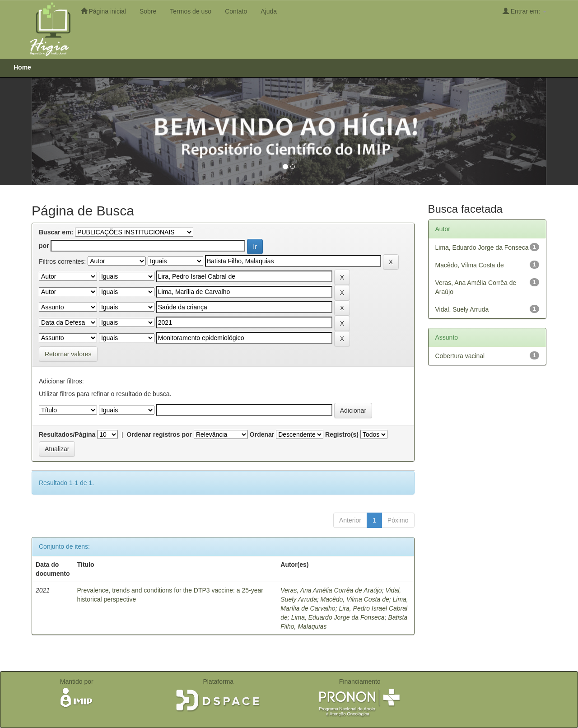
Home (22, 67)
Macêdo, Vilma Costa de (354, 599)
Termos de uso (191, 11)
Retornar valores (68, 354)
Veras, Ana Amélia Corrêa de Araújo (331, 590)
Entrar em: (524, 11)
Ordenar (262, 434)
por (44, 246)
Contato (236, 11)
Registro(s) (342, 434)
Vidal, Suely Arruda (462, 309)
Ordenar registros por (159, 434)
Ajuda (269, 11)
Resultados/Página (67, 434)
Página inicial (103, 11)
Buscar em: (56, 232)
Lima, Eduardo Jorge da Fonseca (338, 617)
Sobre (148, 11)
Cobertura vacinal (460, 356)
